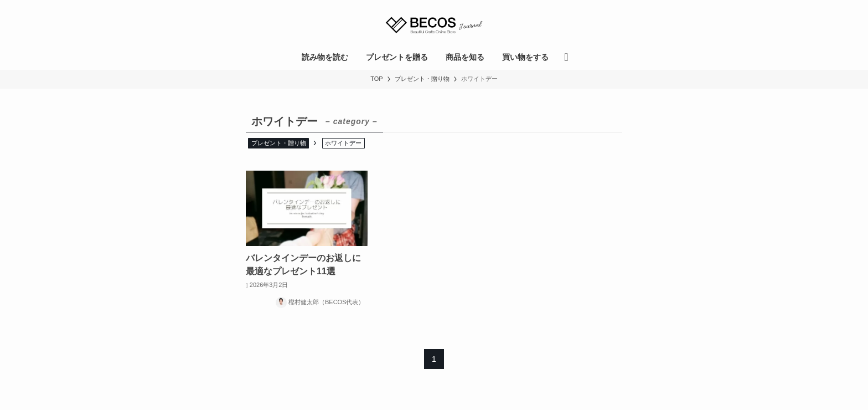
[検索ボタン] (566, 57)
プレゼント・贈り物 (279, 143)
